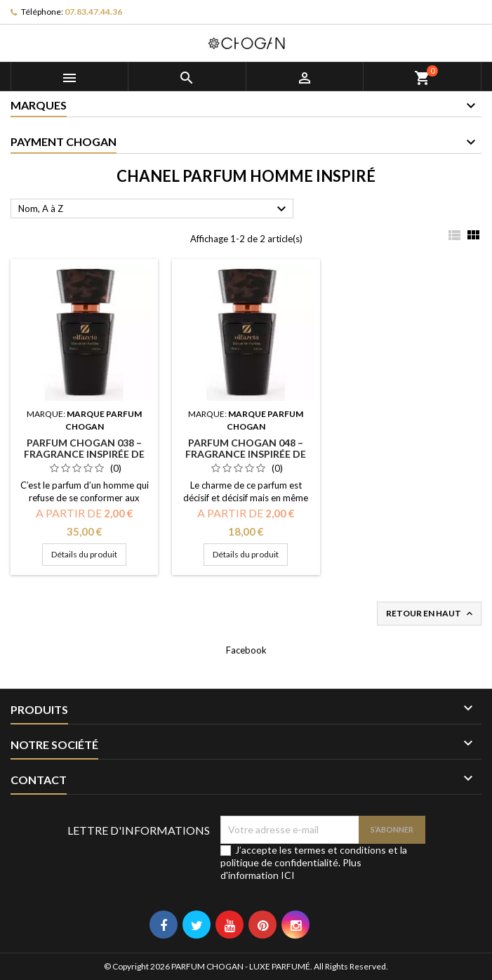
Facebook (246, 650)
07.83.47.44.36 (93, 12)
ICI (288, 875)
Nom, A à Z (154, 209)
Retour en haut (431, 614)
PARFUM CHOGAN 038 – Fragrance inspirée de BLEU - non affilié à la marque (84, 459)
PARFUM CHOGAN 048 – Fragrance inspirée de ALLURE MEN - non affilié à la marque (246, 459)
